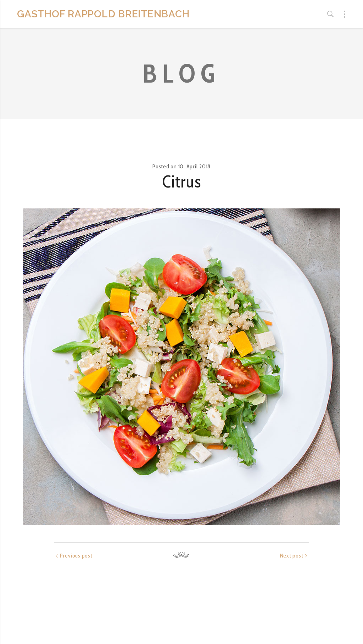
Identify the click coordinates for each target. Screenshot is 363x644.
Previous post (76, 556)
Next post (292, 556)
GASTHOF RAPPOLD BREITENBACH (103, 14)
